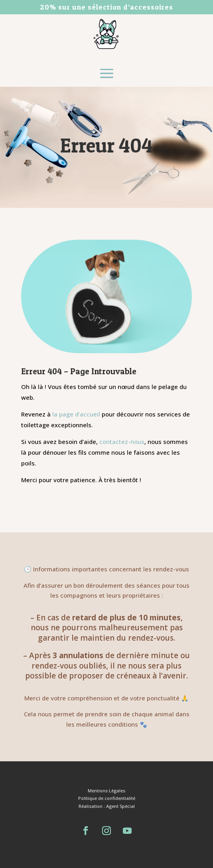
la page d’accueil (77, 414)
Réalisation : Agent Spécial (107, 806)
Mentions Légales (106, 791)
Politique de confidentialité (107, 798)
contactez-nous (122, 442)
